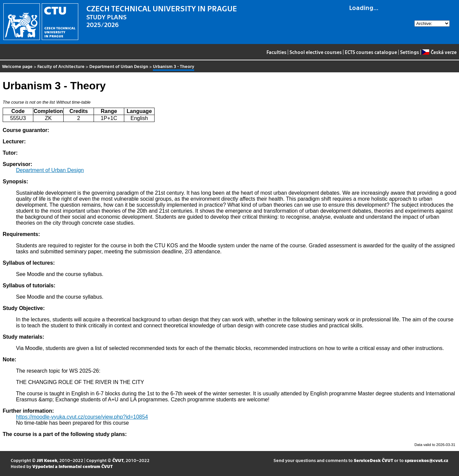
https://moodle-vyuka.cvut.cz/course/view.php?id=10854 (82, 417)
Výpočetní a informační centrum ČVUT (72, 466)
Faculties (276, 52)
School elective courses (316, 52)
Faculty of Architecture (61, 66)
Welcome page (17, 66)
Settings (410, 52)
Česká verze (439, 52)
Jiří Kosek (47, 460)
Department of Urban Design (119, 66)
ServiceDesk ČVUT (373, 460)
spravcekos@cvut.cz (427, 460)
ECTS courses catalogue (371, 52)
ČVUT (118, 460)
